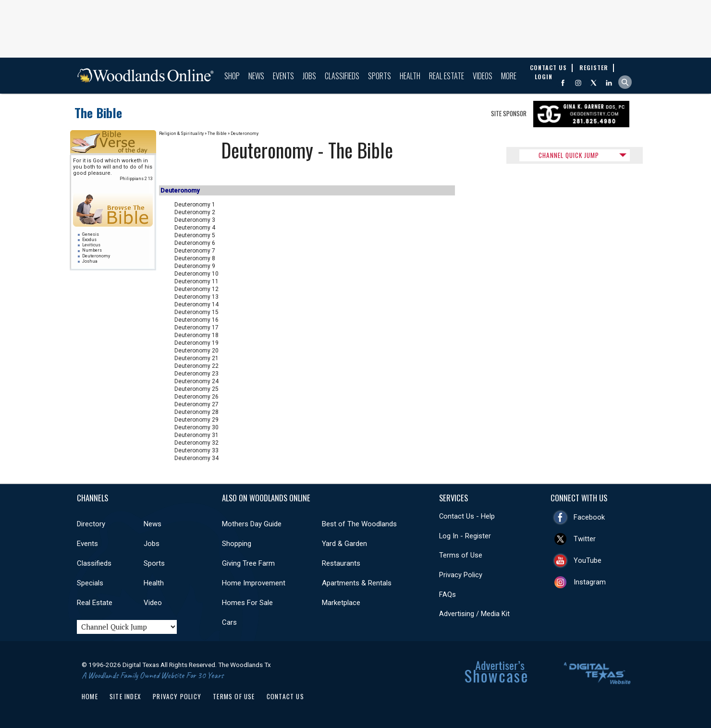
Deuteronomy (96, 256)
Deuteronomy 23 (196, 374)
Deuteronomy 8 (195, 258)
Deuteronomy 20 (196, 351)
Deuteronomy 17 (196, 328)
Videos (483, 76)
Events (283, 76)
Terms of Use (461, 555)
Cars (229, 622)
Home (90, 696)
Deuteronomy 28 (196, 412)
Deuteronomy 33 (196, 450)
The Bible (98, 113)
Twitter (585, 539)
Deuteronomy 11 (196, 281)
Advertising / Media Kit (474, 614)
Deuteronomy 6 (195, 243)
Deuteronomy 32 (196, 443)
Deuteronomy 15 (196, 312)
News (256, 76)
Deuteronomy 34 (196, 458)
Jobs (309, 76)
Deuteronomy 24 (196, 381)
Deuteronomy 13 (196, 297)
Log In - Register (465, 536)
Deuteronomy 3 (195, 220)
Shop (232, 76)
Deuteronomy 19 (196, 343)
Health (410, 76)
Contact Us (285, 696)
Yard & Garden (344, 544)
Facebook (589, 517)
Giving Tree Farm (248, 563)
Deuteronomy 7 (195, 251)
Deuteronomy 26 (196, 397)
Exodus (89, 240)
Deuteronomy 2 (195, 212)
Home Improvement (254, 583)
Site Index (125, 696)
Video (153, 603)
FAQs (447, 595)
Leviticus (91, 245)
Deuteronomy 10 (196, 274)
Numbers (92, 250)
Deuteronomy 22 (196, 366)
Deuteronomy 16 (196, 320)
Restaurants (341, 563)
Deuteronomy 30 (196, 427)
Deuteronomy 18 (196, 335)
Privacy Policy (461, 575)
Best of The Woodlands (359, 524)
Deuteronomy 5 (195, 235)
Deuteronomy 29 (196, 420)
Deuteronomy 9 (195, 266)
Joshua (90, 261)
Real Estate (447, 76)
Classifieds (342, 76)
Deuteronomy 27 (196, 404)
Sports (380, 76)
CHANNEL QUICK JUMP (569, 155)
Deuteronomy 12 (196, 289)
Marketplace (341, 603)
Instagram (590, 582)
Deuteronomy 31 (196, 435)
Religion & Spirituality (181, 133)
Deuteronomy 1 (195, 205)
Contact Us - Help (467, 516)
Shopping (237, 544)
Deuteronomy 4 (195, 228)
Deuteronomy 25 (196, 389)
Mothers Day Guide (252, 524)
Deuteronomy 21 (196, 358)
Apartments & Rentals (357, 583)
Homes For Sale (247, 603)
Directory (91, 524)
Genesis (91, 234)
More (509, 76)
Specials (90, 583)
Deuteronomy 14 (196, 304)
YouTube (588, 560)
